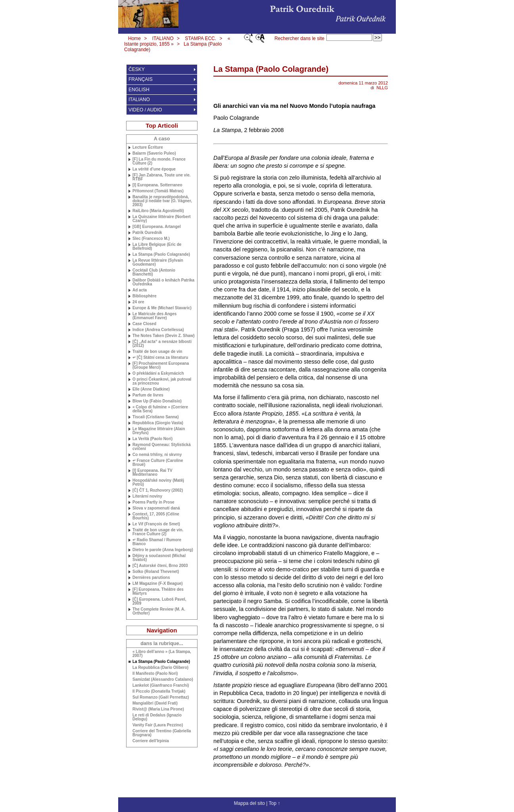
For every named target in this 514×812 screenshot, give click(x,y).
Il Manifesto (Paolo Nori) (155, 674)
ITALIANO (163, 38)
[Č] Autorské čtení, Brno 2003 (160, 566)
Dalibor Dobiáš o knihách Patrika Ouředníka (163, 282)
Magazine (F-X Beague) (158, 584)
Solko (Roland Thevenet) (156, 572)
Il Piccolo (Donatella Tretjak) (159, 691)
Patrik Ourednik (147, 233)
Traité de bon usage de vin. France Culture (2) (158, 532)
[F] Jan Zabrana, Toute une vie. (162, 177)
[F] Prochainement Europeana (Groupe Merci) (161, 366)
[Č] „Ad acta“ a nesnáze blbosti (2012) (162, 344)
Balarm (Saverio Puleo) (154, 153)
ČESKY (137, 69)
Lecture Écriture (148, 147)
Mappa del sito (249, 803)
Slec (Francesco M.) (151, 239)
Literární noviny (147, 496)
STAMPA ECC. (200, 38)
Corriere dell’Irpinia (151, 741)
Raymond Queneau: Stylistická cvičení (162, 447)
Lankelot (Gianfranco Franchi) (161, 686)
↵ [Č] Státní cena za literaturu (160, 358)
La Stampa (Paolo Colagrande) (161, 255)
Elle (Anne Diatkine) (151, 389)
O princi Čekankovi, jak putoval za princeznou (162, 381)
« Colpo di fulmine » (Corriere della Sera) (160, 409)
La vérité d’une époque (154, 169)
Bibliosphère (145, 296)
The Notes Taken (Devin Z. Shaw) (164, 336)
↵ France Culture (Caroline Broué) (158, 463)
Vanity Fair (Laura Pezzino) (158, 725)
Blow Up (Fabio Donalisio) (157, 401)
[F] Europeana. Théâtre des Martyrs (158, 592)
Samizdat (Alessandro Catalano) (163, 680)
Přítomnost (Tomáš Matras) (158, 191)
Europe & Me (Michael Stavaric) (162, 308)
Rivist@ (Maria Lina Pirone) (158, 709)
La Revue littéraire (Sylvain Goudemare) (158, 262)
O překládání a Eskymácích (158, 373)
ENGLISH (139, 90)
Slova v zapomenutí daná (156, 508)
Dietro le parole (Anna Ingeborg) (163, 550)
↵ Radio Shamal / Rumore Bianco (157, 542)
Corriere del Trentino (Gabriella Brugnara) (162, 733)
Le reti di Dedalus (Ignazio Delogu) (157, 717)
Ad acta (140, 290)
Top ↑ (274, 803)
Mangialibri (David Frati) (155, 703)
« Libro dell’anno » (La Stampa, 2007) (162, 654)
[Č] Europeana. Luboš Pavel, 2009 (159, 601)
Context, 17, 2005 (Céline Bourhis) (156, 516)
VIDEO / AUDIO (145, 110)
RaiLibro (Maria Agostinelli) (158, 211)
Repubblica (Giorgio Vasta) (158, 423)
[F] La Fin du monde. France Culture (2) (159, 161)
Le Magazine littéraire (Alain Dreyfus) (159, 431)
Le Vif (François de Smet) (156, 524)
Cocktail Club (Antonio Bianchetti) (154, 272)
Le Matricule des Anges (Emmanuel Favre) (154, 316)
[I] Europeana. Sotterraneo (157, 185)
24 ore (138, 302)
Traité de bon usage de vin (157, 352)
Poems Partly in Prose (153, 502)
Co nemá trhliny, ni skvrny (157, 455)
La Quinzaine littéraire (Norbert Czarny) (162, 219)
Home (134, 38)
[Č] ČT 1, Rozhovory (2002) (158, 490)
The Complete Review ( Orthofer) (159, 611)
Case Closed (144, 324)
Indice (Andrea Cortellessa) (158, 330)
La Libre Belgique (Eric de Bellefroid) (157, 247)
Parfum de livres (148, 395)
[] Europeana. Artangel (157, 227)
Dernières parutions (151, 578)
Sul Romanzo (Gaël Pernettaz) (161, 697)
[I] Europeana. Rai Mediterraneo (152, 473)
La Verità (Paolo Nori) (152, 439)
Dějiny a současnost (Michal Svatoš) (159, 558)
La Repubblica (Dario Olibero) (160, 668)
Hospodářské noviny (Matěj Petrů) (158, 483)
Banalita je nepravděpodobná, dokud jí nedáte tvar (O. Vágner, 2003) (162, 201)
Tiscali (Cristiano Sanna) (156, 417)
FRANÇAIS (141, 79)
